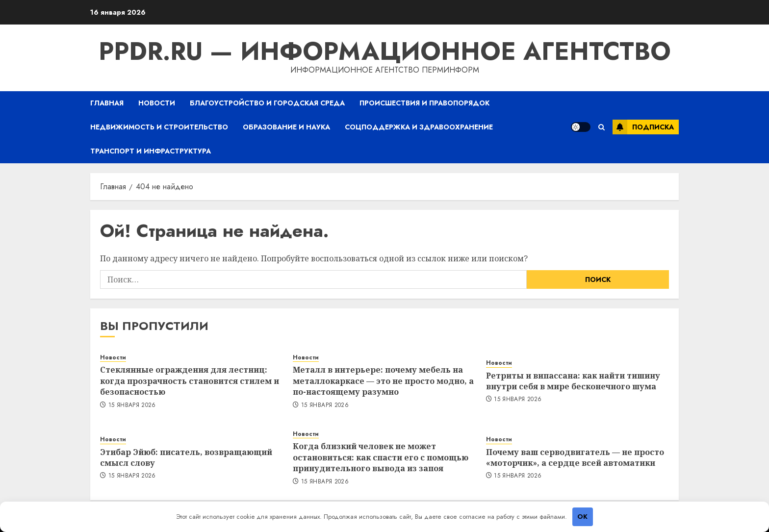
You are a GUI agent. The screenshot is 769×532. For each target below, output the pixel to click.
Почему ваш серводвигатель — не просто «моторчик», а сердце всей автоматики (575, 457)
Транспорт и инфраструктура (151, 151)
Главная (107, 103)
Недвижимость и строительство (159, 127)
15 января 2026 (132, 405)
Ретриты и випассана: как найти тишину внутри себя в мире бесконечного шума (573, 381)
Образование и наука (286, 127)
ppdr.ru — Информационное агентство (385, 51)
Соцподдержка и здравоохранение (419, 127)
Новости (157, 103)
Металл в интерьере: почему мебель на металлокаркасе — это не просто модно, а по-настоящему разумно (383, 381)
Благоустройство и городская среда (267, 103)
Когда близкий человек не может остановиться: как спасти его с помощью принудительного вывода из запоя (381, 457)
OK (582, 517)
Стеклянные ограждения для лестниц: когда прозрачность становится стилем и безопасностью (190, 381)
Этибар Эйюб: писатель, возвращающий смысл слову (186, 457)
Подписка (643, 127)
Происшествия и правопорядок (424, 103)
